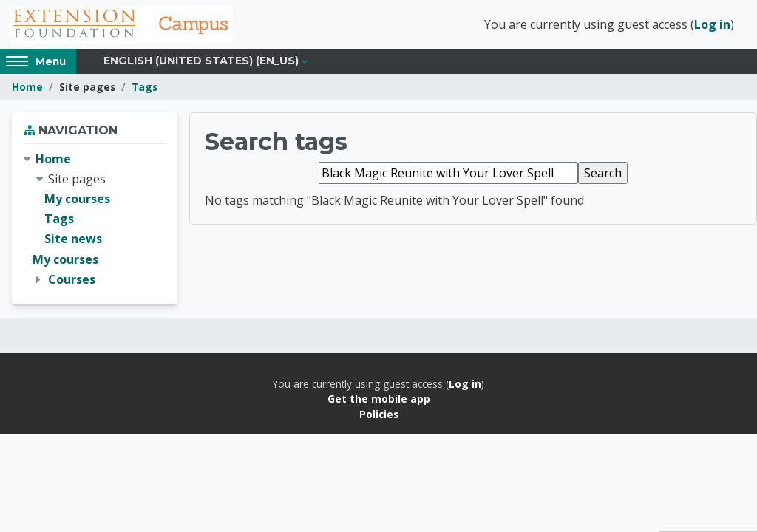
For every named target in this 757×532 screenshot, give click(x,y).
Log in (712, 24)
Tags (145, 87)
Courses (72, 279)
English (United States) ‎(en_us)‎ (201, 61)
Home (27, 87)
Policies (379, 414)
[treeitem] (95, 219)
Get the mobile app (379, 399)
